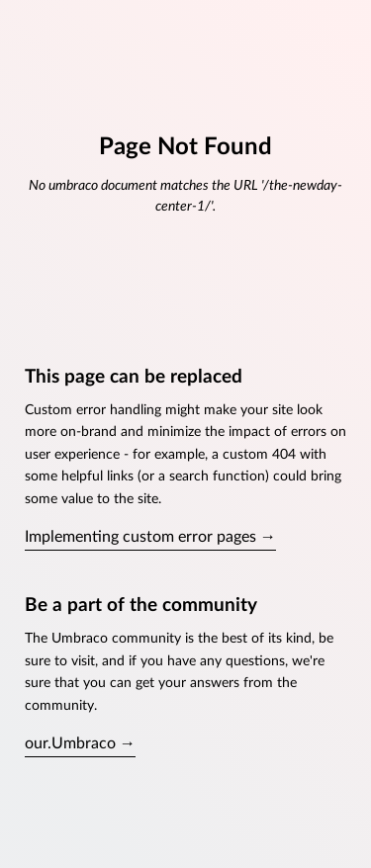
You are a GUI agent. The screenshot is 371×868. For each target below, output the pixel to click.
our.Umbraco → (80, 743)
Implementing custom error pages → (150, 537)
